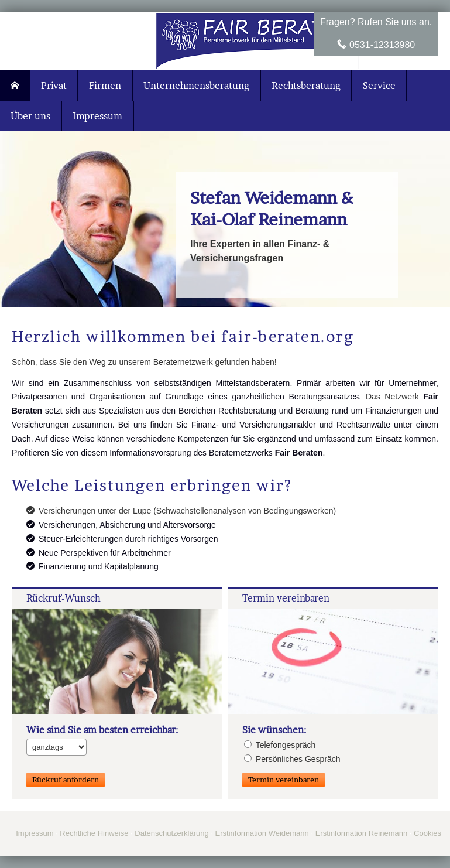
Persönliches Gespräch (292, 759)
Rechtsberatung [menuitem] (306, 86)
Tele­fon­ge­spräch (280, 745)
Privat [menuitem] (54, 86)
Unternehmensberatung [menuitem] (196, 86)
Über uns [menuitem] (30, 116)
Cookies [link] (427, 833)
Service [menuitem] (379, 86)
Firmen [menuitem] (105, 86)
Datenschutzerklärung (171, 833)
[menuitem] (15, 86)
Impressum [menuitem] (97, 116)
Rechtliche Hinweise (94, 833)
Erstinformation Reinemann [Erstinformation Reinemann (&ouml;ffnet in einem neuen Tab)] (362, 833)
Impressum (35, 833)
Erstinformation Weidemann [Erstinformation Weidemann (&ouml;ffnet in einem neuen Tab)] (262, 833)
